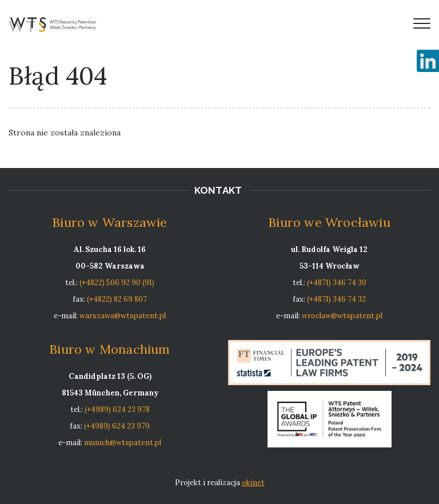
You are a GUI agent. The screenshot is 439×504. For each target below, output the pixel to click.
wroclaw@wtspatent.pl (342, 316)
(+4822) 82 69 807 (117, 299)
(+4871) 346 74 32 (336, 299)
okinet (253, 483)
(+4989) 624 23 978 (117, 409)
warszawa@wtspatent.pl (123, 316)
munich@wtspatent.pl (123, 443)
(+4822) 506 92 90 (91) (117, 283)
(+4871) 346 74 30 (337, 283)
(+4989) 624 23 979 (117, 426)
